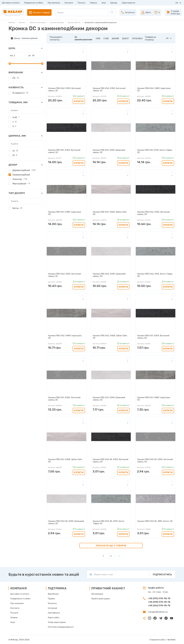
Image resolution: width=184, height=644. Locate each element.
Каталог (22, 22)
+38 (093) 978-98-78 (159, 598)
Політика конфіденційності (61, 627)
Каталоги (52, 603)
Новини (93, 3)
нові (98, 38)
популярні (137, 38)
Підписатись (162, 574)
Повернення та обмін (34, 3)
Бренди (114, 3)
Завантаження (129, 3)
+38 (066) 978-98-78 (159, 605)
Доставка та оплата (11, 3)
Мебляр (12, 22)
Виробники (53, 594)
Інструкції (53, 608)
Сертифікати (54, 613)
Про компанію (54, 3)
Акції (104, 3)
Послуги (82, 3)
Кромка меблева (57, 22)
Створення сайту (157, 640)
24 (167, 38)
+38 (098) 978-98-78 (159, 602)
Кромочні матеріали (38, 22)
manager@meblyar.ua (158, 612)
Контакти (69, 3)
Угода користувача (57, 622)
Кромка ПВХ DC (74, 22)
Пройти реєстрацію (101, 599)
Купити (79, 101)
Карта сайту (54, 618)
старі (106, 38)
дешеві (115, 38)
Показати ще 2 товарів (111, 546)
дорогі (125, 38)
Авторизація (97, 594)
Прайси (51, 599)
